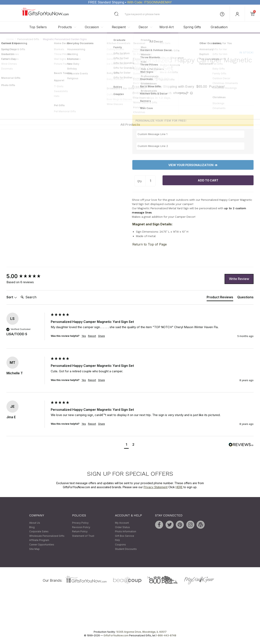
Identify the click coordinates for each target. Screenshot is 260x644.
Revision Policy (81, 527)
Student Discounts (126, 549)
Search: (19, 293)
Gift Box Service (125, 536)
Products (65, 27)
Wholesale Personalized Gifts (47, 536)
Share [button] (102, 336)
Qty (140, 181)
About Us (35, 523)
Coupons (120, 545)
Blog (32, 527)
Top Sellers (38, 27)
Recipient (119, 27)
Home (10, 39)
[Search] (35, 298)
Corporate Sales (39, 532)
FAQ (117, 540)
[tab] (220, 298)
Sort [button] (12, 297)
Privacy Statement (156, 487)
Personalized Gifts (28, 39)
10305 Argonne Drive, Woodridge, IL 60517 (141, 632)
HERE (179, 487)
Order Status (122, 527)
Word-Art (166, 27)
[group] (28, 276)
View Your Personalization (193, 165)
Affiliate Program (39, 540)
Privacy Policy (80, 523)
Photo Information (126, 532)
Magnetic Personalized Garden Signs (65, 39)
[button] (126, 445)
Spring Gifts (192, 27)
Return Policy (80, 532)
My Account (122, 523)
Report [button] (92, 336)
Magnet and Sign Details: (152, 224)
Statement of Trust (83, 536)
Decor (143, 27)
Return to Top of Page (150, 244)
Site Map (34, 549)
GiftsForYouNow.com (116, 636)
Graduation (219, 27)
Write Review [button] (239, 279)
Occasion (92, 27)
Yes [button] (84, 336)
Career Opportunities (42, 545)
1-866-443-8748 (166, 636)
